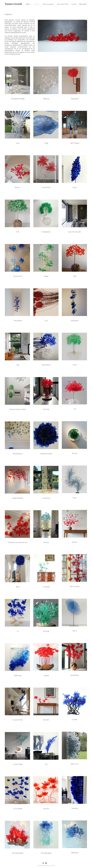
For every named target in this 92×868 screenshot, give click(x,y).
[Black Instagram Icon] (46, 863)
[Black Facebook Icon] (43, 863)
